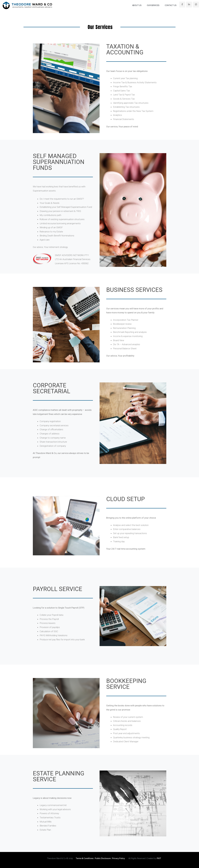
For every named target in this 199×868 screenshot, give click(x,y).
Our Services (153, 5)
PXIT (159, 858)
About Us (137, 5)
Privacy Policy (119, 858)
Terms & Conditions (85, 858)
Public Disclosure (103, 858)
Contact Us (171, 5)
